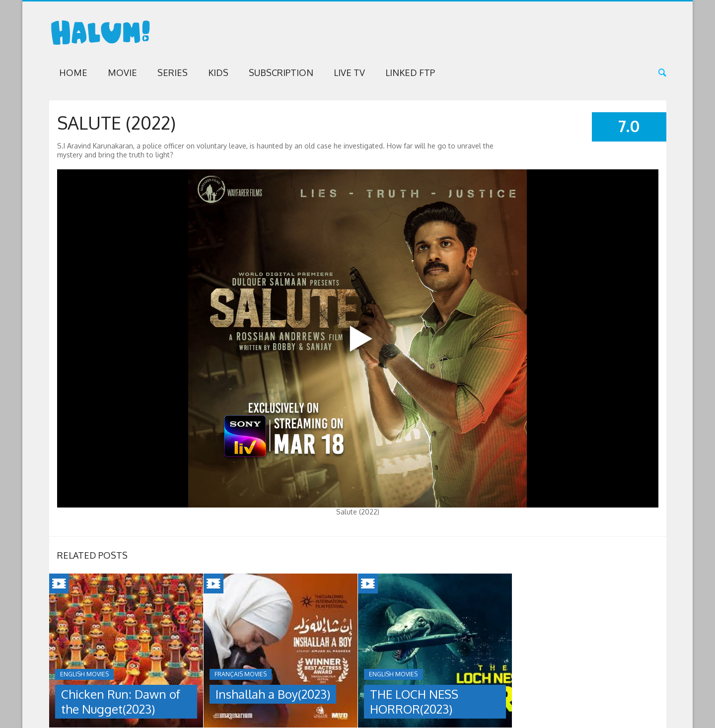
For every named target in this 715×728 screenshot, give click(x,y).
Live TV (349, 73)
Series (173, 73)
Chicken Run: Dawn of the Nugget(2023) (121, 701)
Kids (218, 73)
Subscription (281, 73)
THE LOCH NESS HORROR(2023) (414, 701)
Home (73, 73)
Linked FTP (410, 73)
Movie (122, 73)
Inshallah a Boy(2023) (273, 694)
